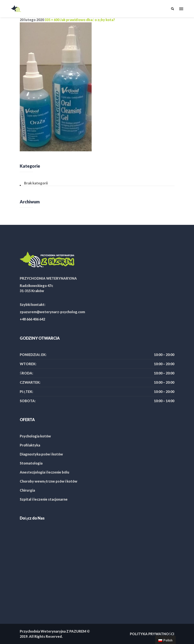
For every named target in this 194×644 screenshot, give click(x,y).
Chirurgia (27, 490)
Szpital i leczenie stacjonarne (44, 499)
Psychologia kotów (35, 436)
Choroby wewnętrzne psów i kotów (48, 481)
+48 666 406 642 (32, 319)
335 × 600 (52, 20)
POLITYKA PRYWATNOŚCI (152, 634)
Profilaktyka (30, 445)
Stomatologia (31, 463)
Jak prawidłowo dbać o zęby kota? (88, 20)
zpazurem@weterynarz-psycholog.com (52, 312)
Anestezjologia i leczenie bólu (45, 472)
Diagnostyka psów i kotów (41, 454)
